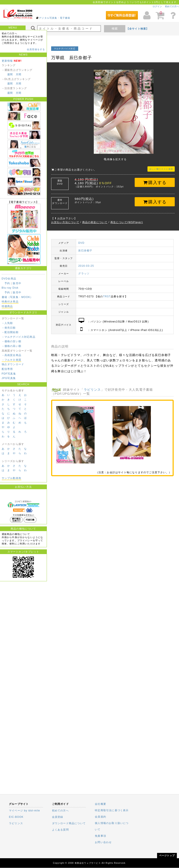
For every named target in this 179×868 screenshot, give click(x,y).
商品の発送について (95, 219)
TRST (107, 293)
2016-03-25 (86, 263)
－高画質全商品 (12, 355)
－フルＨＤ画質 (12, 360)
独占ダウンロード (13, 364)
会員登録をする (36, 49)
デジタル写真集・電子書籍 (55, 18)
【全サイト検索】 (138, 29)
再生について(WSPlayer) (127, 219)
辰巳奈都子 (85, 247)
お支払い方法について (65, 219)
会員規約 (100, 817)
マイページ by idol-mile (25, 811)
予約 (7, 283)
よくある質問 (60, 830)
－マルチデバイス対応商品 (19, 337)
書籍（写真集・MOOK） (17, 297)
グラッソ (84, 270)
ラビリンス (92, 386)
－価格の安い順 (12, 341)
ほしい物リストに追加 (161, 166)
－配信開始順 (10, 332)
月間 (19, 74)
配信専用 (7, 369)
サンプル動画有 (12, 478)
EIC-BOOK (16, 817)
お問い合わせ (103, 842)
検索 (115, 29)
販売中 (17, 283)
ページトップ (167, 855)
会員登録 (58, 817)
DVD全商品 (9, 279)
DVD (81, 240)
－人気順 (7, 323)
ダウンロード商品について (69, 823)
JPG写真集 (9, 378)
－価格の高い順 (12, 346)
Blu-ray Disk (10, 288)
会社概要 (100, 804)
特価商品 (7, 306)
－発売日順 (9, 328)
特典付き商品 (10, 302)
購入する (155, 179)
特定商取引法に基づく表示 (112, 810)
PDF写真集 (9, 374)
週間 (10, 74)
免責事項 (100, 836)
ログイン (157, 6)
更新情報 (7, 61)
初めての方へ (172, 6)
